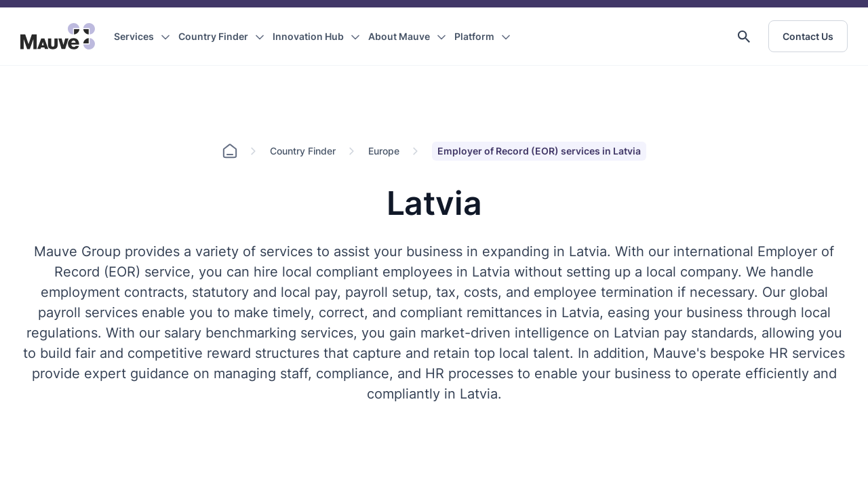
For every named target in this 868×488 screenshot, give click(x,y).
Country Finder (213, 36)
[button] (744, 37)
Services (134, 36)
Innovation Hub (308, 36)
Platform (474, 36)
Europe (384, 151)
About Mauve (399, 36)
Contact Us (808, 36)
